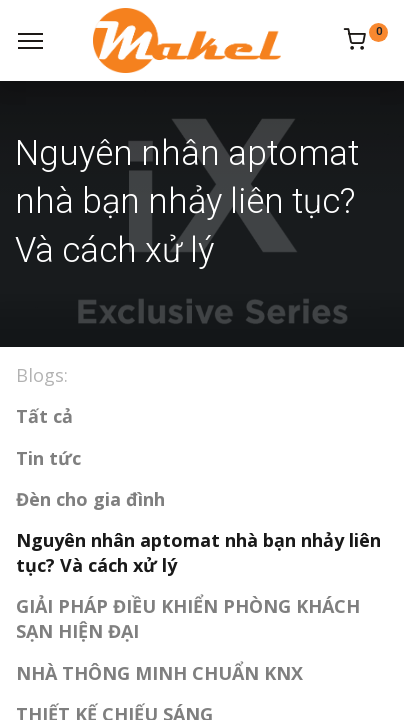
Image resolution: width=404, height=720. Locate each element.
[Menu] (30, 41)
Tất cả (44, 416)
